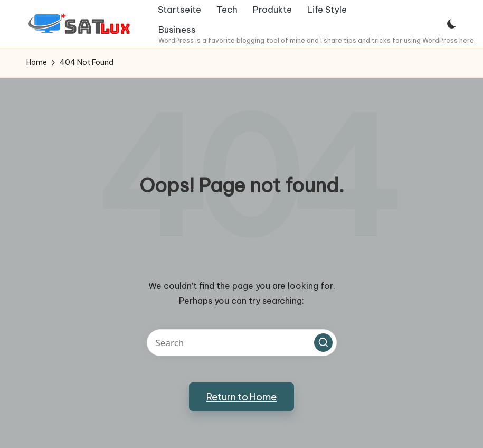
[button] (323, 343)
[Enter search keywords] (242, 343)
